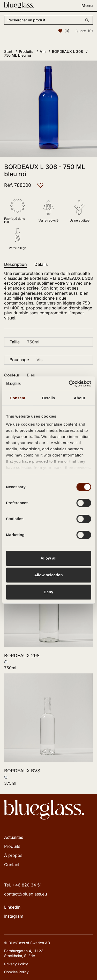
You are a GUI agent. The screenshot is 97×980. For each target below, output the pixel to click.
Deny (48, 592)
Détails (41, 264)
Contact (12, 865)
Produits (12, 846)
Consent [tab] (17, 398)
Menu (87, 6)
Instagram (14, 916)
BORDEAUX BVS (22, 771)
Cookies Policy (16, 972)
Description (16, 264)
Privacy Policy (16, 964)
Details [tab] (49, 398)
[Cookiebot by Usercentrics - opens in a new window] (69, 384)
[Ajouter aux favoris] (40, 185)
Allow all (49, 558)
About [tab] (79, 398)
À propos (13, 855)
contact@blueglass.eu (25, 894)
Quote (84, 31)
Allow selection (48, 575)
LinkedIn (12, 907)
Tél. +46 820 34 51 (23, 885)
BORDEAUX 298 (22, 656)
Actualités (14, 837)
